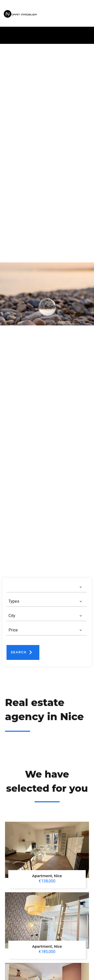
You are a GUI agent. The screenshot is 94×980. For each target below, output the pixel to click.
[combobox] (45, 587)
